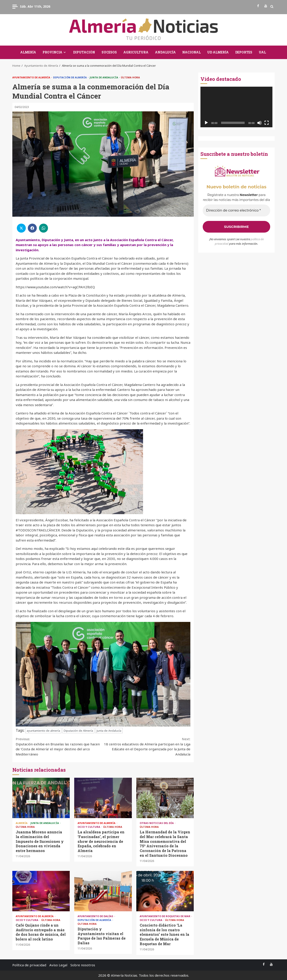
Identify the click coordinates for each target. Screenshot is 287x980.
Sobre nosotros (83, 965)
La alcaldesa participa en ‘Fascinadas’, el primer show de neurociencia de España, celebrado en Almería (103, 798)
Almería (28, 52)
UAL (262, 52)
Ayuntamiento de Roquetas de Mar (165, 916)
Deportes (244, 52)
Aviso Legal (58, 965)
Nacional (191, 52)
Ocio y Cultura (89, 827)
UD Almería (218, 52)
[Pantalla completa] (267, 123)
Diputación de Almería (70, 77)
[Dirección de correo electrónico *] (236, 210)
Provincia (52, 52)
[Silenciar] (259, 123)
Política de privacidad (29, 965)
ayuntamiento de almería (43, 731)
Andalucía (165, 52)
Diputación (84, 52)
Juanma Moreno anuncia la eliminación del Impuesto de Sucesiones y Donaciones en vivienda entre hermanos (41, 798)
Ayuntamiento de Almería (32, 77)
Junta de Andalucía (104, 77)
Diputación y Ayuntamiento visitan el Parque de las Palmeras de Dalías (103, 891)
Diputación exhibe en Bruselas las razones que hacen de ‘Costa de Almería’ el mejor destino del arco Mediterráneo (59, 746)
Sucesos (109, 52)
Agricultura (136, 52)
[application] (236, 107)
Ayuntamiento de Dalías (96, 916)
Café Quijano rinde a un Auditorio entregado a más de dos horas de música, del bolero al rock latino (41, 891)
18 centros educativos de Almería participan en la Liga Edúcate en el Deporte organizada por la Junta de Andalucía (147, 746)
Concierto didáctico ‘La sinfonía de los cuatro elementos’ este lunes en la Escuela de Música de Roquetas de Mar (165, 891)
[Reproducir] (206, 123)
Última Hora (130, 77)
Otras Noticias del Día (157, 823)
